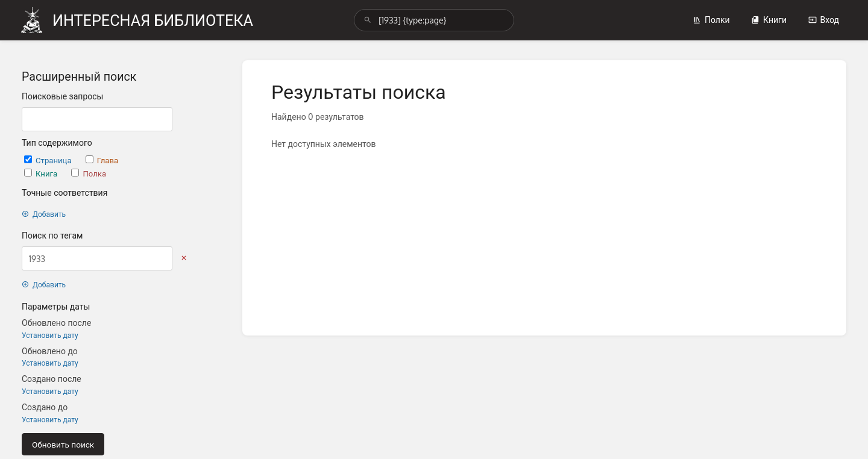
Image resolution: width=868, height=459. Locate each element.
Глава (102, 160)
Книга (42, 173)
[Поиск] (368, 20)
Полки (711, 20)
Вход (824, 20)
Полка (89, 173)
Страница (49, 160)
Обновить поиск (63, 444)
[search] (434, 20)
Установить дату (50, 335)
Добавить (44, 214)
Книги (769, 20)
